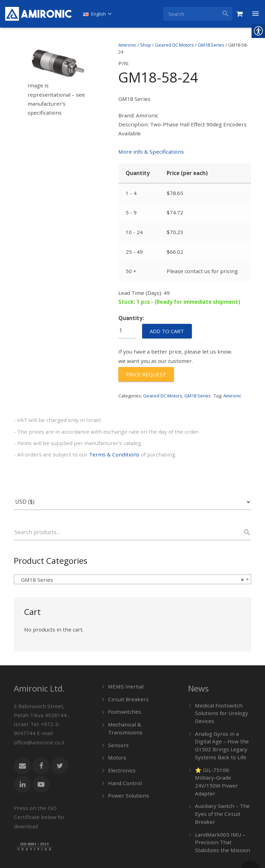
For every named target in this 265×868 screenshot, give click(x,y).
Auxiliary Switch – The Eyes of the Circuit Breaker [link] (219, 775)
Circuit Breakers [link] (126, 674)
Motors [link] (116, 729)
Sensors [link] (117, 717)
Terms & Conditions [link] (103, 432)
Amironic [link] (127, 45)
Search (244, 509)
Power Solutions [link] (126, 766)
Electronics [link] (120, 741)
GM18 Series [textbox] (130, 556)
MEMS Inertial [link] (124, 662)
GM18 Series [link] (211, 45)
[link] (38, 14)
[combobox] (132, 556)
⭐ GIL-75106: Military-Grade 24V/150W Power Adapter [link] (222, 748)
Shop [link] (146, 45)
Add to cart (167, 314)
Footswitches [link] (123, 686)
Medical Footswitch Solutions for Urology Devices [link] (219, 688)
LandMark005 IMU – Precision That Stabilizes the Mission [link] (222, 802)
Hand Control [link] (123, 754)
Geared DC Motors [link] (174, 45)
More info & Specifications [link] (148, 146)
